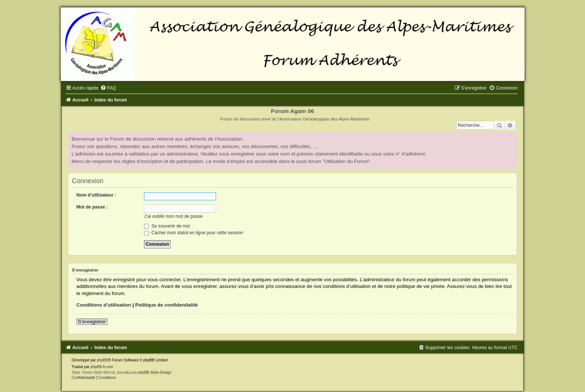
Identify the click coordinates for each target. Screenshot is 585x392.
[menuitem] (108, 88)
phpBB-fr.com (102, 367)
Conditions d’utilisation (104, 305)
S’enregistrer (92, 322)
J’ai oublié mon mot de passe (173, 216)
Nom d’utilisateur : (96, 195)
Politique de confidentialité (166, 305)
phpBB (103, 360)
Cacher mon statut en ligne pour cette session (193, 233)
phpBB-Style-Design (155, 372)
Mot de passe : (92, 207)
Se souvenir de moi (167, 226)
